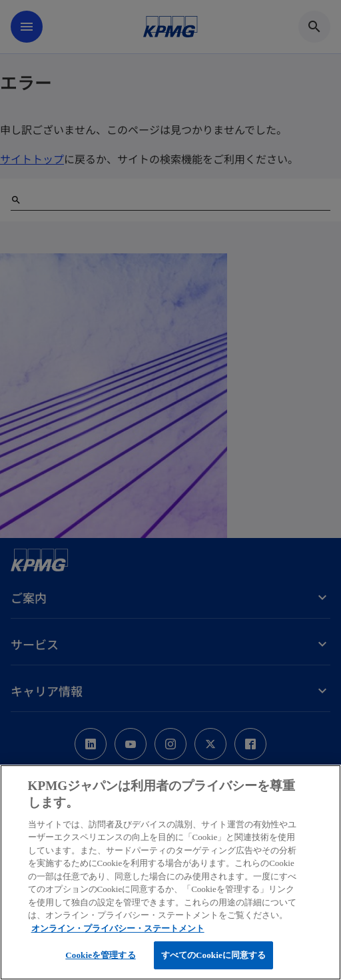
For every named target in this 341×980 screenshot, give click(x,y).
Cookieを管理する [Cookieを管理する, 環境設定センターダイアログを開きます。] (100, 955)
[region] (170, 872)
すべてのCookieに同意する (214, 955)
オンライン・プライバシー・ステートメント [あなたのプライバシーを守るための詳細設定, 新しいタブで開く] (118, 928)
